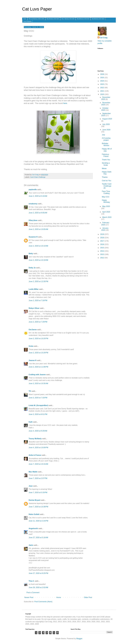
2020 (102, 94)
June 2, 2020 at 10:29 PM (38, 353)
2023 (102, 84)
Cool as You (106, 181)
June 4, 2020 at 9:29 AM (38, 431)
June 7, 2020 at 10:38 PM (38, 507)
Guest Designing (27, 21)
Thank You (106, 160)
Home (25, 19)
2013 (102, 254)
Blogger (79, 639)
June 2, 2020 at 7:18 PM (38, 300)
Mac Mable (33, 472)
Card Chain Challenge (38, 177)
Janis (31, 545)
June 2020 (106, 130)
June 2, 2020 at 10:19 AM (38, 260)
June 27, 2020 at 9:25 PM (38, 573)
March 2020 (107, 217)
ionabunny (33, 204)
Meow (104, 168)
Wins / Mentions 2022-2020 (68, 19)
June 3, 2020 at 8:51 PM (38, 414)
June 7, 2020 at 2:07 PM (38, 478)
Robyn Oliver (34, 308)
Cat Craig (104, 38)
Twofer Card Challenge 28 (107, 186)
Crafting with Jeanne (37, 375)
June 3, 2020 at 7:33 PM (38, 398)
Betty (31, 254)
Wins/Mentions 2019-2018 (83, 19)
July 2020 (106, 124)
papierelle (33, 190)
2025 (102, 78)
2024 (102, 81)
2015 (102, 248)
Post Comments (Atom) (43, 602)
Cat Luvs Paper (37, 9)
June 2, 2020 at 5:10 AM (38, 196)
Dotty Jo (32, 268)
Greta (31, 346)
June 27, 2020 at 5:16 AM (38, 538)
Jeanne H (33, 360)
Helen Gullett (34, 514)
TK (30, 391)
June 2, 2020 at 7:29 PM (38, 322)
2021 (102, 91)
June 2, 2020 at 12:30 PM (38, 281)
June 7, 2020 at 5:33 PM (38, 493)
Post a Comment (33, 592)
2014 (102, 251)
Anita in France (35, 455)
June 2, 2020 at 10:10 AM (38, 246)
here (65, 103)
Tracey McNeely (35, 439)
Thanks (105, 177)
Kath (31, 422)
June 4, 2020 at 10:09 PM (38, 448)
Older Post (88, 597)
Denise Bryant (34, 500)
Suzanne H (33, 237)
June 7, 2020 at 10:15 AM (38, 464)
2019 (102, 234)
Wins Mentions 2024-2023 (53, 19)
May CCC (106, 197)
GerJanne (33, 330)
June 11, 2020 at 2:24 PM (38, 521)
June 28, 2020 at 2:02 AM (38, 587)
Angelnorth (33, 528)
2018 (102, 238)
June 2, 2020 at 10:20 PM (38, 338)
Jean (31, 486)
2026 (102, 74)
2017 (102, 241)
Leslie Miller (34, 289)
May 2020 (106, 206)
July (103, 135)
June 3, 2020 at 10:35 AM (38, 383)
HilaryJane (33, 220)
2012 (102, 258)
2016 (102, 244)
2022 (102, 88)
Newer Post (29, 597)
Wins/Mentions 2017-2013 (98, 19)
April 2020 (106, 212)
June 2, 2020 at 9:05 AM (38, 213)
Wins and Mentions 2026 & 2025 (36, 19)
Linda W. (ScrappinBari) (38, 405)
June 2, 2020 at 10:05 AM (38, 229)
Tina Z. (31, 581)
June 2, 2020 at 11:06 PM (38, 367)
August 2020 (107, 119)
